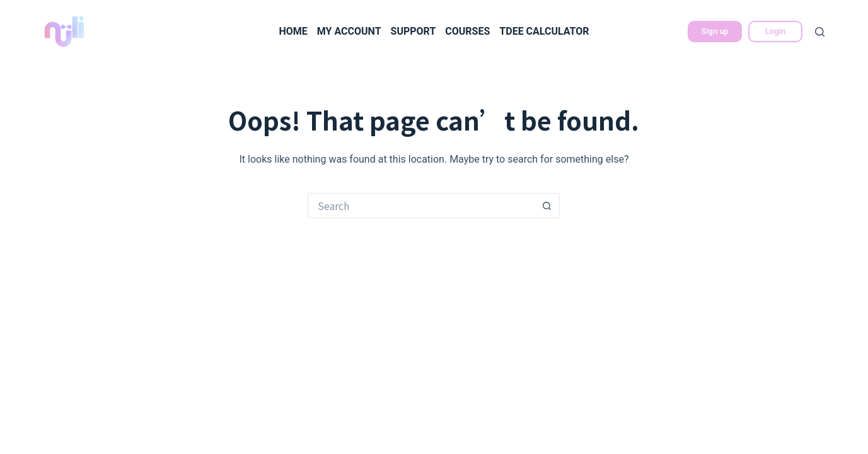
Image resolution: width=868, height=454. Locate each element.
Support (414, 31)
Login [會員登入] (775, 31)
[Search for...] (421, 206)
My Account (349, 31)
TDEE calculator (544, 31)
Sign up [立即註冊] (715, 31)
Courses (467, 31)
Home (293, 31)
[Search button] (547, 206)
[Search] (820, 32)
